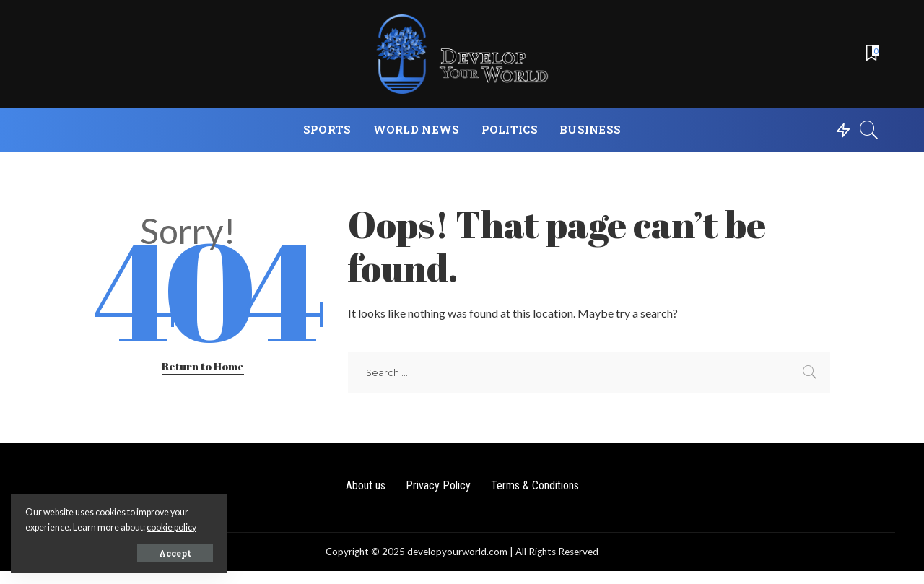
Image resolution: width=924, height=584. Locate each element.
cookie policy (171, 527)
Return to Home (203, 366)
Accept (175, 553)
